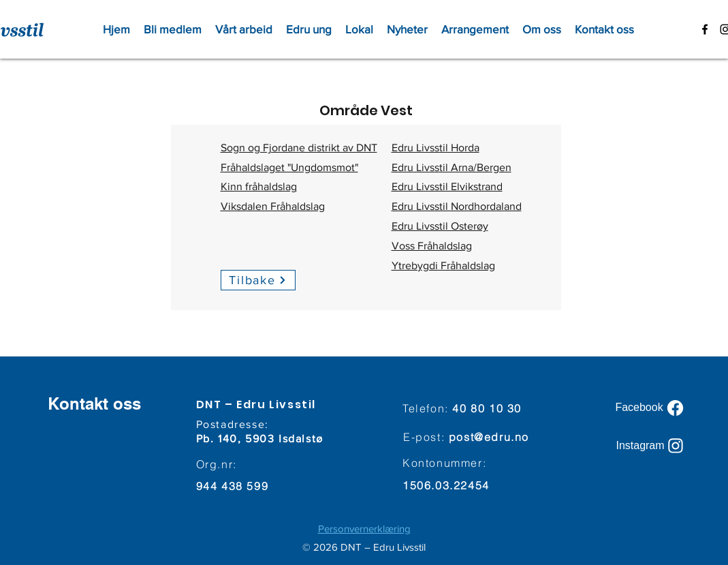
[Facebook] (651, 408)
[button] (244, 29)
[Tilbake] (258, 280)
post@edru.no (489, 437)
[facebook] (705, 29)
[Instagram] (651, 446)
